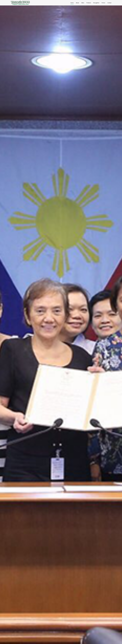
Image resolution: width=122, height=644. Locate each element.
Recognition (96, 3)
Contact (109, 3)
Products (89, 3)
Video (83, 3)
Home (72, 3)
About (77, 3)
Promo (103, 3)
